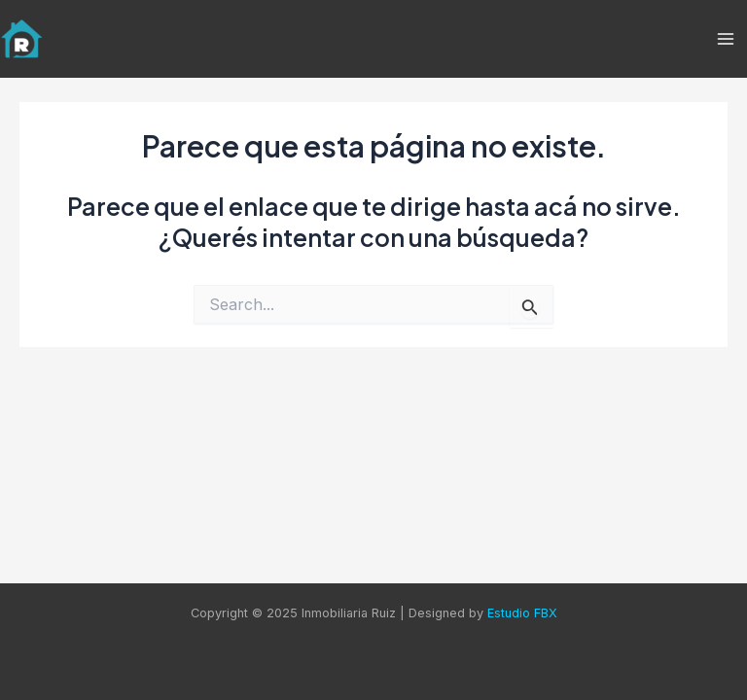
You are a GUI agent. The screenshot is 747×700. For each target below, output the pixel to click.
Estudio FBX (522, 613)
